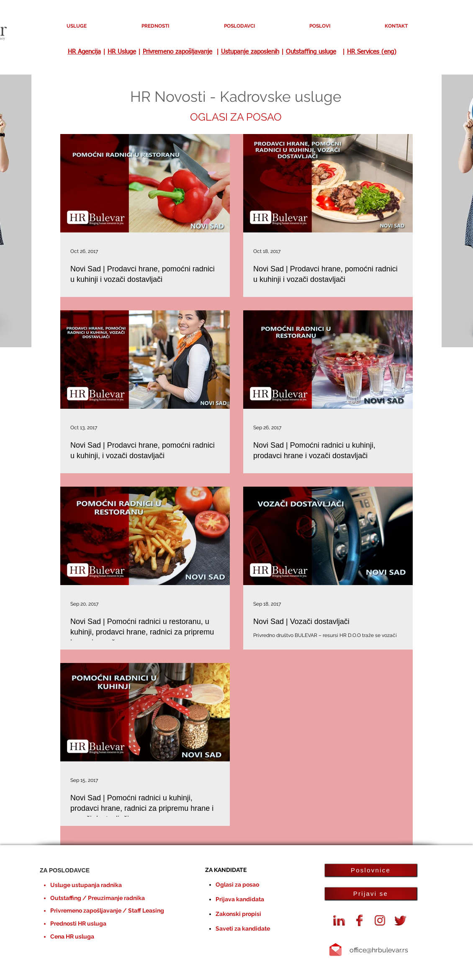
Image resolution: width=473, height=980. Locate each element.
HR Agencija (84, 52)
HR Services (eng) (372, 52)
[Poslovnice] (371, 870)
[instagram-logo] (380, 921)
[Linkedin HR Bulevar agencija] (339, 921)
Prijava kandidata (240, 899)
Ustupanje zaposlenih (250, 52)
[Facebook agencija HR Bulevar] (360, 921)
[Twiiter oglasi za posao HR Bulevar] (401, 921)
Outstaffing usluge (311, 52)
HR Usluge (122, 52)
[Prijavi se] (371, 894)
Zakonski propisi (238, 914)
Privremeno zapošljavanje (177, 52)
